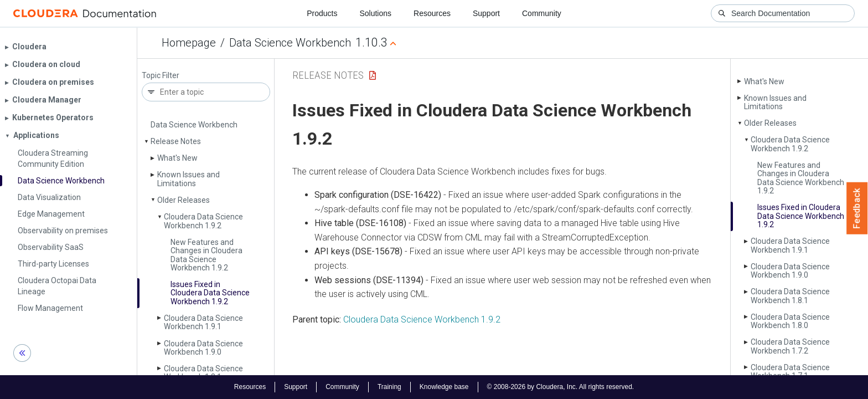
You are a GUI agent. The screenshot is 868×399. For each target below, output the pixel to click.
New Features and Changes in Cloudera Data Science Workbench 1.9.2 (206, 255)
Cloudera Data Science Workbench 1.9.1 (203, 322)
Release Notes (176, 141)
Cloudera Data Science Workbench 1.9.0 (203, 348)
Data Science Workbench (290, 43)
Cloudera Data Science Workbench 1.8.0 (790, 321)
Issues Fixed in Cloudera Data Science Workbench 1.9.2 (210, 293)
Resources (432, 13)
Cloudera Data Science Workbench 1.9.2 (203, 221)
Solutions (375, 13)
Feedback (857, 208)
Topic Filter (161, 76)
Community (542, 13)
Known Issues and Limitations (188, 179)
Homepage (189, 43)
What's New (177, 158)
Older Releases (184, 200)
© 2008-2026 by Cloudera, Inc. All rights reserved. (561, 387)
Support (486, 13)
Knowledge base (444, 387)
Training (389, 387)
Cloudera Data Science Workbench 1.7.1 (790, 372)
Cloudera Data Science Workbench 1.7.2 (790, 346)
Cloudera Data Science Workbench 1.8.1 (203, 373)
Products (322, 13)
